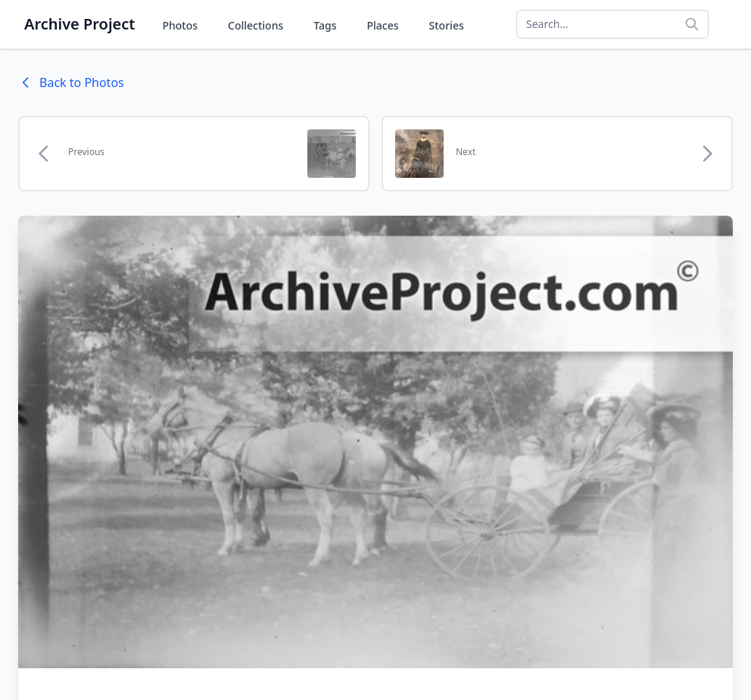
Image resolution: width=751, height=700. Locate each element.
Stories (447, 25)
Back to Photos (71, 82)
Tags (325, 25)
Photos (180, 25)
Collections (256, 25)
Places (383, 25)
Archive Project (79, 24)
